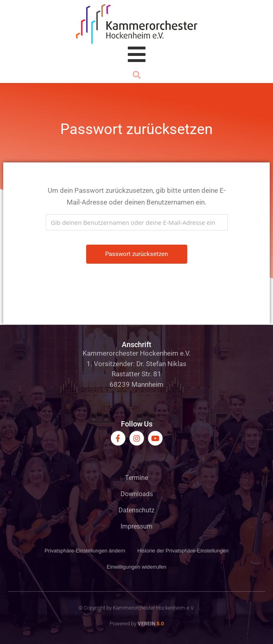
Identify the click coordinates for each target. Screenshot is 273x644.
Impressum (136, 526)
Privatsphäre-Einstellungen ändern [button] (85, 551)
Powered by (137, 624)
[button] (137, 75)
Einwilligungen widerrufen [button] (136, 567)
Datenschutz (136, 510)
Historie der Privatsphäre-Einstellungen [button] (183, 551)
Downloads (137, 494)
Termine (136, 478)
